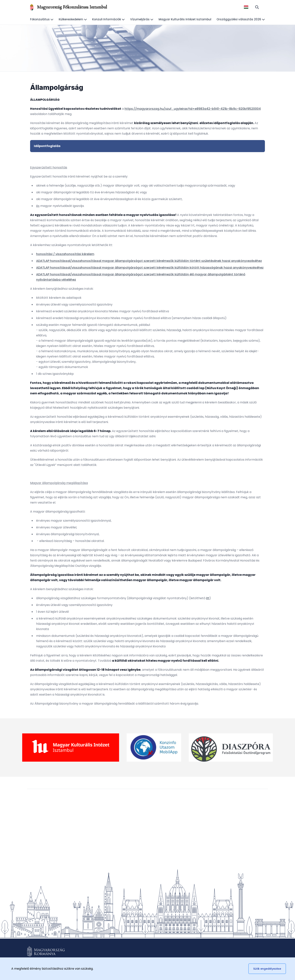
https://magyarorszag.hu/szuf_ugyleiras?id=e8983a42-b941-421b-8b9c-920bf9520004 (193, 109)
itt (208, 598)
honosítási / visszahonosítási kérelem (65, 254)
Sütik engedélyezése (267, 969)
